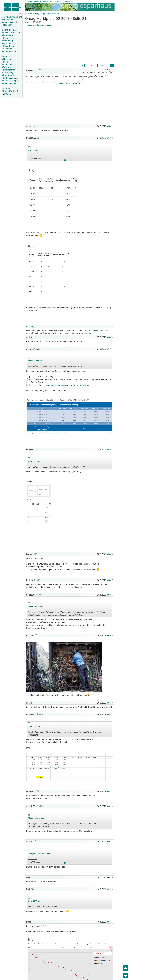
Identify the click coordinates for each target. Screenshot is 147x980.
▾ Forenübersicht (52, 14)
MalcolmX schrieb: (36, 607)
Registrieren (8, 22)
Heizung (6, 59)
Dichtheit (7, 43)
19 (102, 65)
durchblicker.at (94, 331)
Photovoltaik (8, 75)
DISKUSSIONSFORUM (12, 17)
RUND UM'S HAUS (10, 91)
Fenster (6, 38)
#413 (110, 806)
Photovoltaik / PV (34, 14)
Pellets (6, 62)
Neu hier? (7, 25)
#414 (110, 841)
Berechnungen (9, 83)
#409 (110, 636)
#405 (110, 450)
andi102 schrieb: (35, 361)
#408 (110, 595)
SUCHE (6, 94)
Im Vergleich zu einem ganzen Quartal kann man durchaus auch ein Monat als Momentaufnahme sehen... (62, 821)
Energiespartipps (10, 81)
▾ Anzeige (31, 327)
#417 (110, 922)
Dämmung (7, 41)
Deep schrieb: (34, 901)
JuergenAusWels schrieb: (39, 854)
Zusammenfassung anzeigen (39, 25)
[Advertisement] (70, 45)
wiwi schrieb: (34, 150)
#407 (110, 580)
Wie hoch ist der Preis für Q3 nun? (46, 903)
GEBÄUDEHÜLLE (10, 30)
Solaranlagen (9, 73)
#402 (110, 138)
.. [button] (65, 160)
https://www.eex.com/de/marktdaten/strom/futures (68, 385)
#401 (110, 126)
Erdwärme (7, 65)
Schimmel (7, 49)
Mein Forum (8, 20)
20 (107, 65)
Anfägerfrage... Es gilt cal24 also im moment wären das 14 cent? (56, 363)
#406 (110, 554)
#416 (110, 889)
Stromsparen (9, 70)
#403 (110, 337)
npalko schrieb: (35, 726)
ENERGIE (6, 57)
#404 (110, 349)
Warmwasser (9, 67)
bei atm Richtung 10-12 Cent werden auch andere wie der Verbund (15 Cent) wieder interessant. (64, 730)
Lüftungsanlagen (10, 78)
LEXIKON (6, 88)
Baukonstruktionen (11, 33)
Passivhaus (8, 46)
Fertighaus (8, 35)
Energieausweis (10, 51)
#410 (110, 703)
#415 (110, 877)
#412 (110, 792)
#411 (110, 715)
